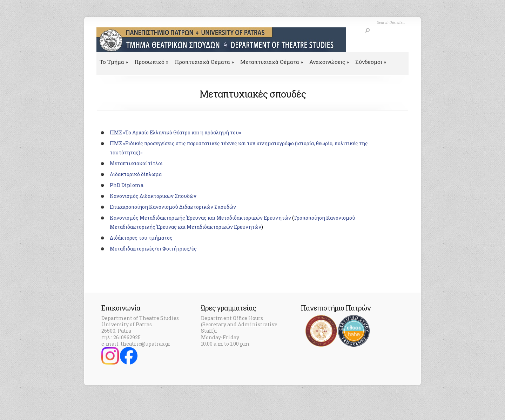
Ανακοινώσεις (329, 62)
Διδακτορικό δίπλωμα (136, 174)
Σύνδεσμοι (371, 62)
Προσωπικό (151, 62)
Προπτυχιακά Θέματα (204, 62)
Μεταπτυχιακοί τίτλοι (136, 163)
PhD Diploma (127, 185)
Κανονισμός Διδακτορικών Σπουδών (153, 196)
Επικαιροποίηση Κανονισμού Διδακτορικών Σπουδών (173, 207)
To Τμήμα (114, 62)
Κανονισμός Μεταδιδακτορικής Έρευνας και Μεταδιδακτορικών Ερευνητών (200, 218)
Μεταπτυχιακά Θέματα (272, 62)
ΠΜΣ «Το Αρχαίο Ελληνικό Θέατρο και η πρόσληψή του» (175, 132)
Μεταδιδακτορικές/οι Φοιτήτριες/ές (153, 249)
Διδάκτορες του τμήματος (141, 238)
